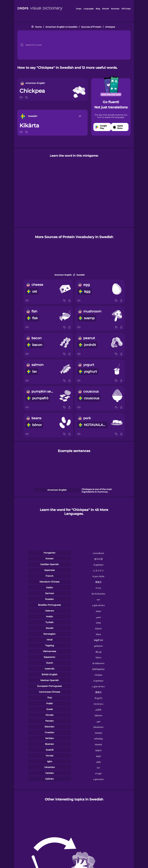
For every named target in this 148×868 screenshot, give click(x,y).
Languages (89, 9)
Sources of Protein (91, 27)
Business (115, 9)
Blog (98, 9)
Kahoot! (105, 9)
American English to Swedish (61, 27)
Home (38, 27)
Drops (79, 9)
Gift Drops (126, 9)
